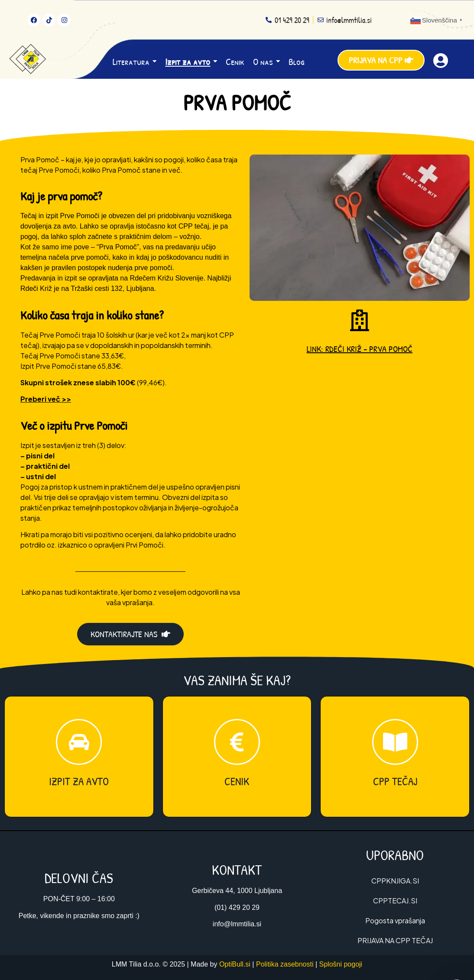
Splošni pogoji (341, 964)
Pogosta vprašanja (395, 920)
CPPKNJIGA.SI (395, 881)
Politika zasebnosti (285, 964)
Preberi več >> (46, 399)
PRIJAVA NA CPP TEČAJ (395, 940)
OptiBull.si (235, 964)
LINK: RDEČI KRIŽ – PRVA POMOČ (360, 349)
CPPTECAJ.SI (395, 901)
